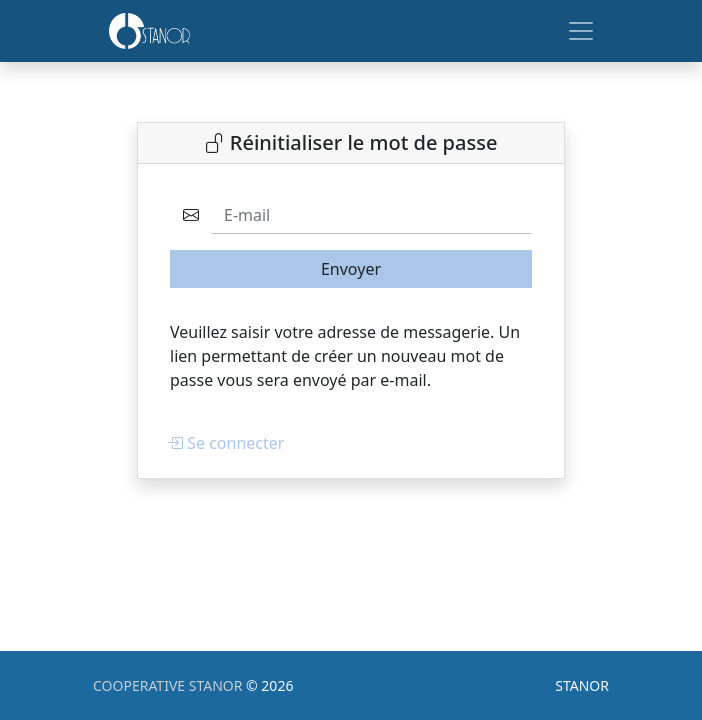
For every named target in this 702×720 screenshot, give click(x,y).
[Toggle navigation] (581, 31)
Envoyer (351, 269)
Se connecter (225, 443)
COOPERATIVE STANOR (169, 685)
